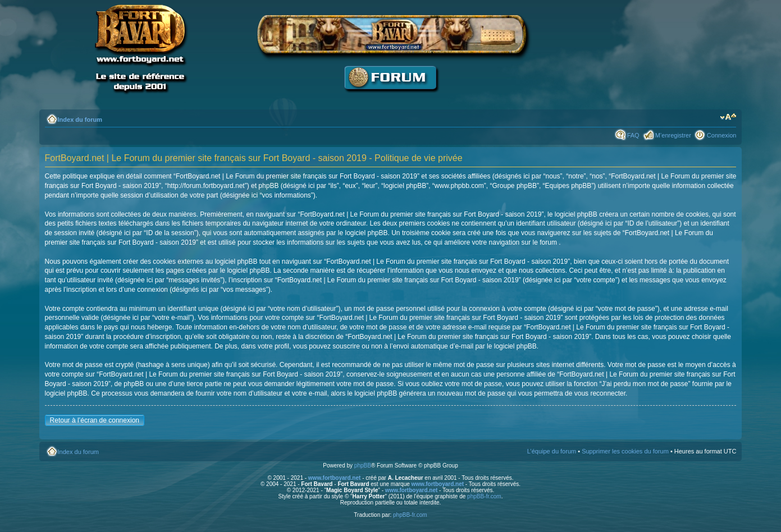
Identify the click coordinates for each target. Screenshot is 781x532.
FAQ (633, 135)
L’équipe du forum (552, 451)
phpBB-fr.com (484, 496)
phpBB (363, 465)
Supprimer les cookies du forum (625, 451)
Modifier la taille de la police (728, 117)
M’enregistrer (673, 135)
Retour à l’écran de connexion (95, 420)
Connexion (722, 135)
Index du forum (80, 120)
